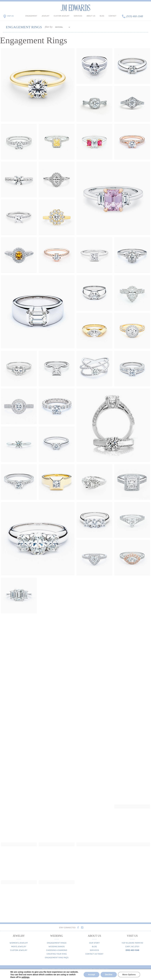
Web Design (78, 974)
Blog (102, 16)
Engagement (31, 16)
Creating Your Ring (57, 954)
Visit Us (10, 16)
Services (78, 16)
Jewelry (45, 16)
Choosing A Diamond (57, 950)
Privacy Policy (101, 969)
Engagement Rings (57, 943)
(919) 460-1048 (135, 16)
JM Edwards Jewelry (76, 8)
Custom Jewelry (61, 16)
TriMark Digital (94, 974)
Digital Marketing (60, 974)
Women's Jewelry (19, 943)
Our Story (94, 943)
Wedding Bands (57, 947)
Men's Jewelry (19, 947)
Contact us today (76, 977)
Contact (112, 16)
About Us (91, 16)
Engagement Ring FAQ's (57, 958)
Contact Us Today (94, 954)
